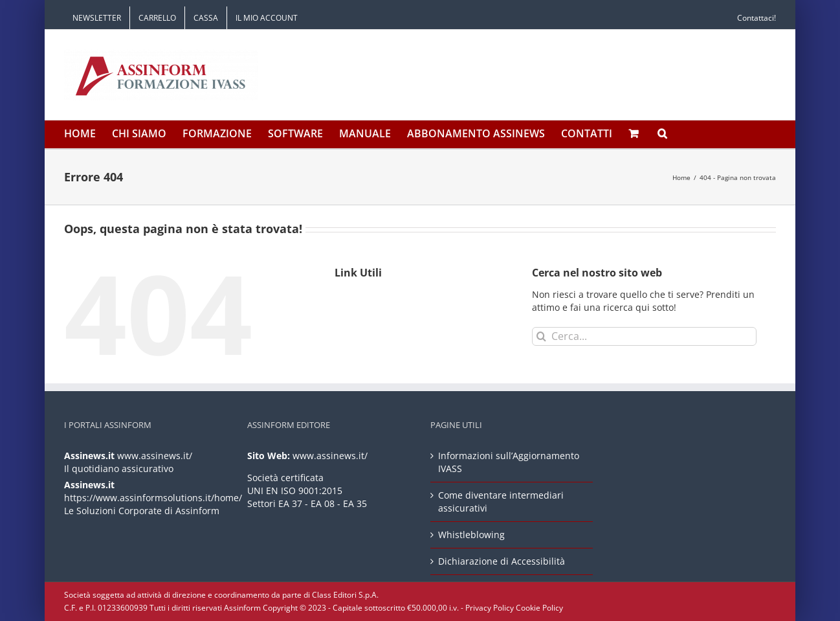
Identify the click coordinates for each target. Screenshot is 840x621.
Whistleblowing (471, 535)
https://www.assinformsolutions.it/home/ (153, 498)
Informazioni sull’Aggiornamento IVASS (509, 462)
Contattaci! (757, 18)
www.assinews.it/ (155, 456)
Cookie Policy (539, 608)
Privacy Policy (490, 608)
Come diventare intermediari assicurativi (501, 502)
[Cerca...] (644, 336)
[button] (662, 134)
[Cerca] (541, 336)
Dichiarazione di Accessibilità (502, 561)
